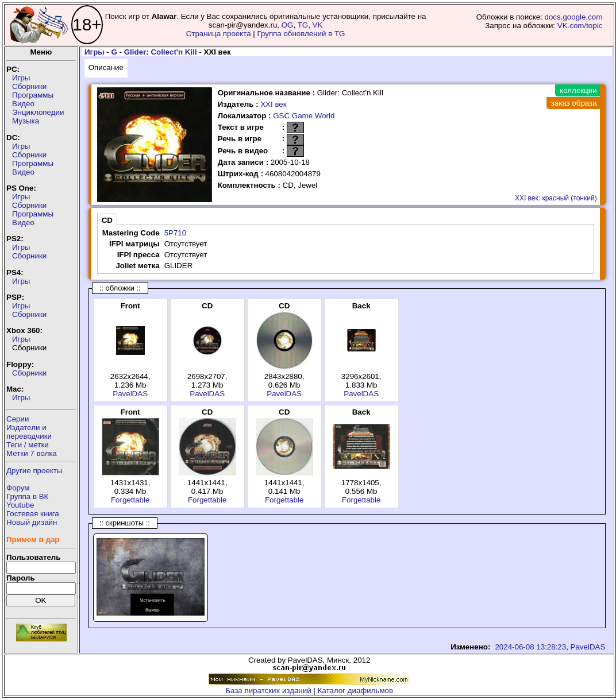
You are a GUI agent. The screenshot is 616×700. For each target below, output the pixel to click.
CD (107, 220)
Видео (23, 104)
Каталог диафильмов (356, 691)
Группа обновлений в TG (301, 34)
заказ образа (574, 103)
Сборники (29, 86)
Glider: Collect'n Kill (161, 52)
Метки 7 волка (32, 453)
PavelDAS (130, 394)
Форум (18, 488)
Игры (21, 78)
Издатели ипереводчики (29, 432)
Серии (18, 419)
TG (303, 25)
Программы (33, 95)
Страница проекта (219, 34)
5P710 (176, 233)
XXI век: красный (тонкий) (556, 198)
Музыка (26, 121)
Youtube (20, 505)
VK (318, 25)
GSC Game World (304, 116)
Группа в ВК (27, 496)
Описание (106, 67)
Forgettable (130, 500)
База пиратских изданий (268, 691)
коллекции (578, 90)
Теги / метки (28, 445)
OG (288, 25)
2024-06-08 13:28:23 (530, 647)
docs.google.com (574, 17)
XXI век (273, 104)
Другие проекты (34, 471)
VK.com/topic (580, 26)
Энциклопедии (38, 112)
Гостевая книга (33, 514)
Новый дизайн (32, 522)
